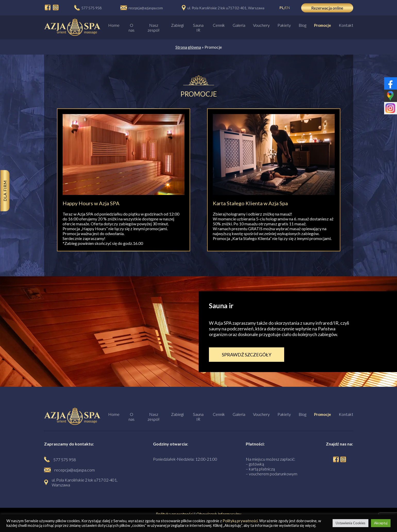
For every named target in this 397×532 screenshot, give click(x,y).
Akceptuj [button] (381, 523)
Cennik (219, 25)
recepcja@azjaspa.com (146, 8)
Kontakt (346, 25)
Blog (302, 25)
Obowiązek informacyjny (219, 514)
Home (114, 25)
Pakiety (284, 25)
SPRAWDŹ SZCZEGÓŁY (247, 355)
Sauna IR (198, 28)
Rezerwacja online (327, 8)
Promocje (323, 25)
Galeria (239, 25)
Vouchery (261, 25)
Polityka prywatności (175, 514)
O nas (132, 28)
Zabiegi (177, 25)
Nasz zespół (154, 28)
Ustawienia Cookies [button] (350, 523)
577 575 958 (91, 8)
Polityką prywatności (240, 521)
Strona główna (188, 47)
